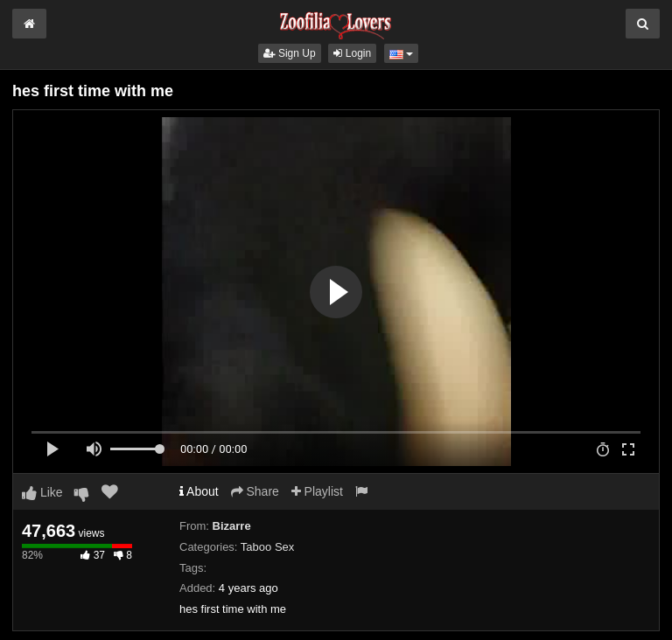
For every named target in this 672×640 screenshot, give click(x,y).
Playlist (317, 491)
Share (255, 491)
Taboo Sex (267, 547)
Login (352, 53)
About (199, 491)
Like (42, 492)
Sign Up (290, 53)
